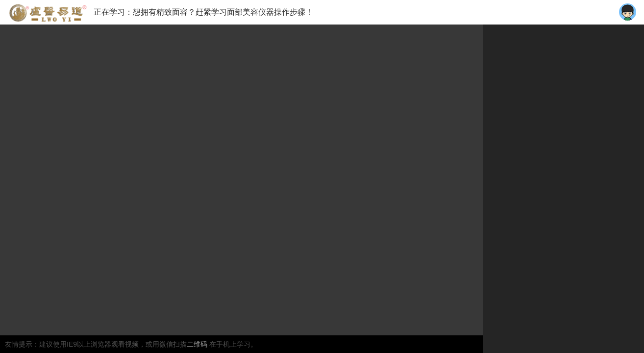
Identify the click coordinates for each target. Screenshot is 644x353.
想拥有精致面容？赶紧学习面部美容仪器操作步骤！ (223, 12)
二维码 (198, 344)
